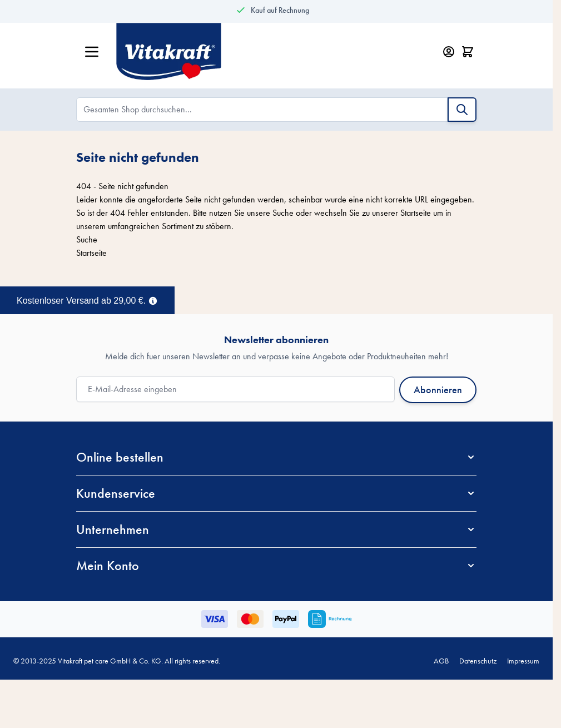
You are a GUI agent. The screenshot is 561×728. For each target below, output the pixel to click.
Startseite (416, 213)
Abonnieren (438, 390)
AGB (441, 661)
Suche (283, 213)
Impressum (523, 661)
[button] (276, 457)
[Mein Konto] (449, 52)
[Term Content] (153, 300)
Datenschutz (478, 661)
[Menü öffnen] (92, 52)
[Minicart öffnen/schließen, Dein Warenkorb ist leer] (468, 52)
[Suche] (462, 110)
